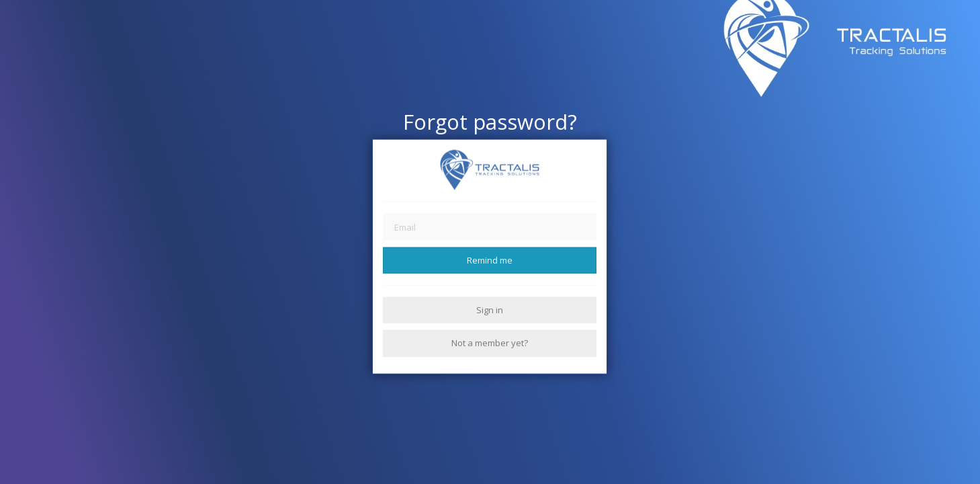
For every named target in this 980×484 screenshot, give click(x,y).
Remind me (490, 259)
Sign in (490, 310)
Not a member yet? (490, 343)
